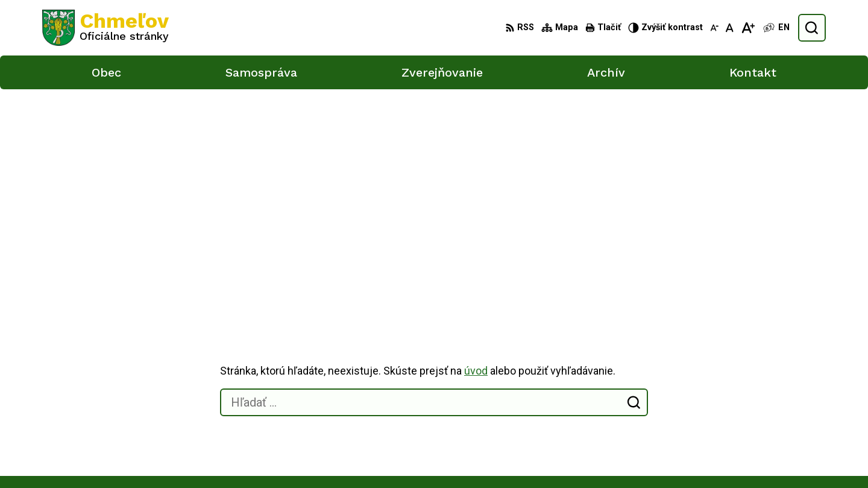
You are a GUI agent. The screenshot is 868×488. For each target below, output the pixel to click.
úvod (476, 155)
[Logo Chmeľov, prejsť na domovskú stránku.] (105, 28)
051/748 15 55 (726, 427)
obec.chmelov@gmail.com (749, 441)
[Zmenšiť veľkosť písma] (714, 28)
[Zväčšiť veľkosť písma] (748, 28)
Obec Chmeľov (144, 350)
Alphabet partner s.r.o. (201, 339)
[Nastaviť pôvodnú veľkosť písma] (730, 28)
